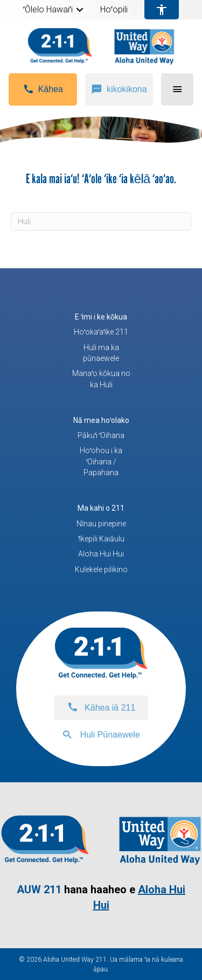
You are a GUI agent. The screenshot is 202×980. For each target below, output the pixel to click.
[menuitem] (53, 10)
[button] (80, 10)
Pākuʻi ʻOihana (101, 435)
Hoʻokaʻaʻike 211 (101, 332)
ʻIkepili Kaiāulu (101, 539)
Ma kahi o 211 (101, 508)
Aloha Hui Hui (101, 554)
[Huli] (101, 221)
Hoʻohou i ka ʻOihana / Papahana (101, 461)
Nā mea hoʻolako (101, 420)
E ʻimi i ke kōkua (101, 317)
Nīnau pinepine (101, 524)
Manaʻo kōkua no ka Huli (101, 379)
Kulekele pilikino (101, 569)
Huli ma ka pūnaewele (101, 353)
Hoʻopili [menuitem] (114, 10)
